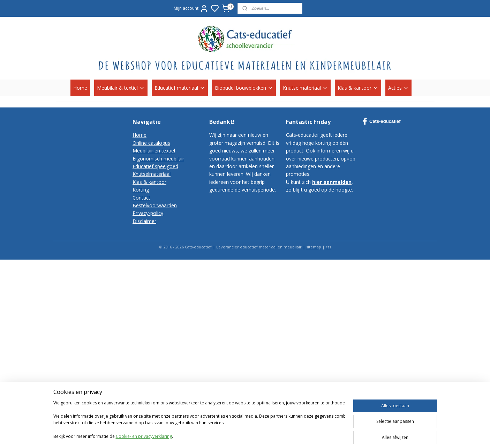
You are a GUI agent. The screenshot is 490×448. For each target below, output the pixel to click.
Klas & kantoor (358, 88)
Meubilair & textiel (121, 88)
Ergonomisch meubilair (158, 159)
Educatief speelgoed (155, 166)
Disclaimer (144, 221)
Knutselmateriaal (305, 88)
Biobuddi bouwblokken (244, 88)
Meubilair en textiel (154, 151)
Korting (141, 190)
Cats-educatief (382, 121)
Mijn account (191, 8)
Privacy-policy (148, 213)
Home (80, 88)
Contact (141, 198)
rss (328, 247)
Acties (398, 88)
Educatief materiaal (180, 88)
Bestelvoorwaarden (155, 205)
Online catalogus (151, 143)
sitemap (314, 247)
